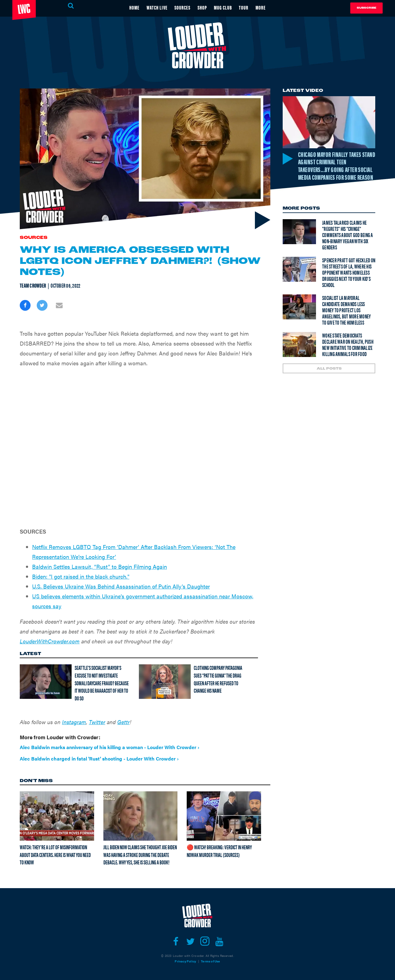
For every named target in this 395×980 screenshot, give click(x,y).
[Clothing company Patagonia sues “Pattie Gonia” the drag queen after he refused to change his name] (165, 682)
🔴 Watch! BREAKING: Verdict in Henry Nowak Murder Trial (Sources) (219, 851)
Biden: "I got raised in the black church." (81, 576)
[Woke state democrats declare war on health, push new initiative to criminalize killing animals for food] (299, 354)
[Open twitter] (190, 941)
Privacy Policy (185, 961)
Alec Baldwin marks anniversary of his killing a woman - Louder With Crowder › (110, 747)
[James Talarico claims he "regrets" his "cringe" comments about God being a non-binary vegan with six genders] (299, 241)
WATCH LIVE (154, 7)
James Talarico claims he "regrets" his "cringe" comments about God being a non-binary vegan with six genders (348, 244)
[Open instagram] (205, 941)
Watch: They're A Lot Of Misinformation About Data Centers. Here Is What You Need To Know (55, 855)
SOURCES (182, 7)
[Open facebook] (176, 941)
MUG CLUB (226, 7)
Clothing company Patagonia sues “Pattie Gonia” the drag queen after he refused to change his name (218, 679)
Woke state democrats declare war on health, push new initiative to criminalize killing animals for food (348, 354)
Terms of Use (210, 961)
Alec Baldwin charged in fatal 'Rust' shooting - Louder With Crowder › (99, 759)
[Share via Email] (59, 305)
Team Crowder (33, 285)
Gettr (123, 722)
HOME (129, 7)
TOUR (248, 7)
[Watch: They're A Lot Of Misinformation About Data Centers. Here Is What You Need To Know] (57, 816)
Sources (34, 238)
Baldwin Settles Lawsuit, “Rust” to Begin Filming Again (100, 566)
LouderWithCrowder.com (50, 641)
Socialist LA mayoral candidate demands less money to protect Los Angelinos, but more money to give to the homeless (346, 319)
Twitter (97, 722)
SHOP (203, 7)
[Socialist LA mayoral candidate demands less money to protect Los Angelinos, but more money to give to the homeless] (299, 316)
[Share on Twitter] (42, 305)
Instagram (74, 722)
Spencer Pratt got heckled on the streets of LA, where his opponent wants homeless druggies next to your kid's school (349, 282)
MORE (266, 7)
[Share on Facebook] (25, 305)
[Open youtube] (219, 941)
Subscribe (366, 8)
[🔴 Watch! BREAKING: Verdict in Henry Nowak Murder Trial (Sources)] (224, 816)
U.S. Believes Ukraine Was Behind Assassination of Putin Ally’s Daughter (121, 586)
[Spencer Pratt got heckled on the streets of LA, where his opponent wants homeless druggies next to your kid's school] (299, 279)
